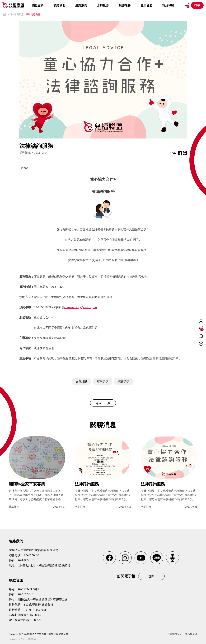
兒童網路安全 (175, 634)
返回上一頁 (103, 403)
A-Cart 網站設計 (29, 639)
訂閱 (151, 576)
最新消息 (19, 14)
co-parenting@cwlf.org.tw (80, 307)
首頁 (10, 14)
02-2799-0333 (32, 555)
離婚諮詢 (103, 381)
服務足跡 (81, 381)
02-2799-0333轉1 (29, 589)
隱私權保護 (191, 634)
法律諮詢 (124, 381)
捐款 (197, 5)
